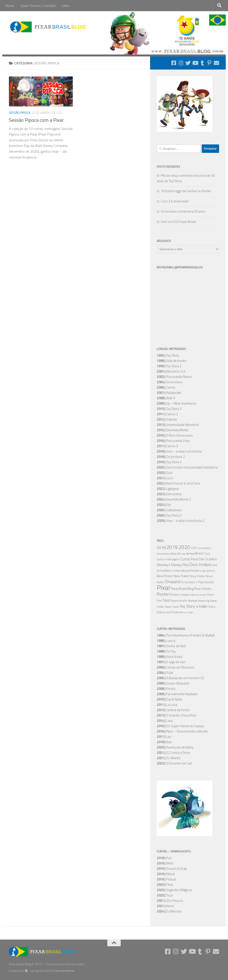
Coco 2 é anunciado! (175, 201)
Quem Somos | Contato (38, 6)
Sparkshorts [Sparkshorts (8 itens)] (179, 600)
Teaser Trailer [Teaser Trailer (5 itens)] (172, 607)
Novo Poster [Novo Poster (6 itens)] (197, 576)
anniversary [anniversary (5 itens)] (163, 554)
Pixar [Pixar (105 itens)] (164, 587)
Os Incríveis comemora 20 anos (183, 211)
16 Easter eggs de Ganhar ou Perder (186, 191)
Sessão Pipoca (20, 113)
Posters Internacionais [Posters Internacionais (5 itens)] (193, 595)
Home (10, 6)
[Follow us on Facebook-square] (174, 63)
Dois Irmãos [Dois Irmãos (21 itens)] (200, 565)
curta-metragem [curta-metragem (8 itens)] (168, 559)
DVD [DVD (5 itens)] (215, 565)
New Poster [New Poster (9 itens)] (165, 576)
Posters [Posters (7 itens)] (175, 595)
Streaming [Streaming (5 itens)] (204, 601)
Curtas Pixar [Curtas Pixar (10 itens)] (189, 559)
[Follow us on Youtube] (195, 63)
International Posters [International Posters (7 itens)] (188, 571)
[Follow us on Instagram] (181, 63)
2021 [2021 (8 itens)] (194, 548)
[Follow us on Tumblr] (202, 63)
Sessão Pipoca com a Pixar (36, 120)
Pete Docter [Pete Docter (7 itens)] (206, 582)
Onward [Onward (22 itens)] (172, 582)
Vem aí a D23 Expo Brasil (178, 222)
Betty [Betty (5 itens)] (174, 554)
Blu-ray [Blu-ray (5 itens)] (182, 554)
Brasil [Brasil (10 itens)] (199, 553)
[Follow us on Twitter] (188, 63)
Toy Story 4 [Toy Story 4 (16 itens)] (189, 606)
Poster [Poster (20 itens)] (163, 594)
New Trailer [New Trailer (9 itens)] (181, 576)
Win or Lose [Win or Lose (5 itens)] (186, 612)
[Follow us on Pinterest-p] (209, 63)
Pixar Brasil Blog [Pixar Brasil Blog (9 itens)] (182, 589)
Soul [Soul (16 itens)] (166, 600)
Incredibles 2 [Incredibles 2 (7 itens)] (165, 571)
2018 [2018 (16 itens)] (161, 547)
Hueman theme (64, 971)
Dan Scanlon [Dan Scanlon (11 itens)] (208, 559)
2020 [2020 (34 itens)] (184, 547)
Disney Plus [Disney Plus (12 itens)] (180, 565)
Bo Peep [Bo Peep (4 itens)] (190, 554)
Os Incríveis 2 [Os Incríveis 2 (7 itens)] (189, 582)
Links (66, 6)
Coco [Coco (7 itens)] (207, 553)
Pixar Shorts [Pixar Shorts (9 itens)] (203, 589)
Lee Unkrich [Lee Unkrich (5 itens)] (208, 571)
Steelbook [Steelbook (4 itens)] (193, 601)
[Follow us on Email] (216, 63)
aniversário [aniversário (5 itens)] (205, 548)
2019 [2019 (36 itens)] (172, 547)
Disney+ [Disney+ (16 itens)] (164, 565)
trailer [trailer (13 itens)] (203, 606)
